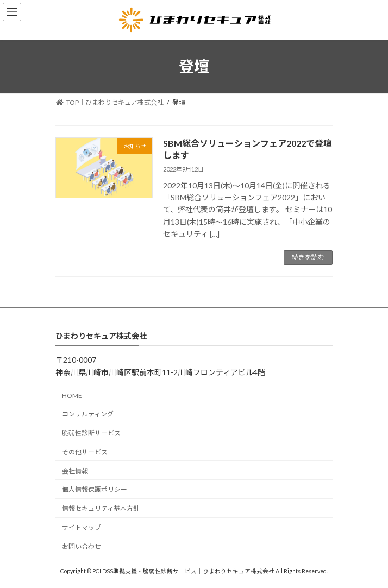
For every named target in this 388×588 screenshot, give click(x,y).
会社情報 (75, 470)
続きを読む (308, 257)
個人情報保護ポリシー (95, 489)
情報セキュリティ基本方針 (101, 508)
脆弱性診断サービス (91, 433)
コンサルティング (88, 414)
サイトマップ (82, 527)
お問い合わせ (82, 546)
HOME (72, 395)
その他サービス (85, 451)
